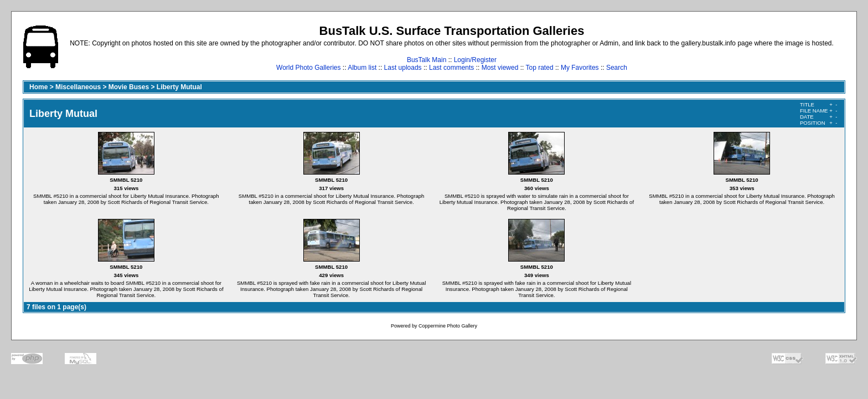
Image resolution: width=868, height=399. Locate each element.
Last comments (451, 68)
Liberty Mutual (179, 87)
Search (617, 68)
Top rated (540, 68)
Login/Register (475, 60)
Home (38, 87)
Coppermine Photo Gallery (448, 326)
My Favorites (580, 68)
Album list (362, 68)
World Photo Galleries (309, 68)
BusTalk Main (427, 60)
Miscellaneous (78, 87)
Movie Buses (129, 87)
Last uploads (403, 68)
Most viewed (500, 68)
